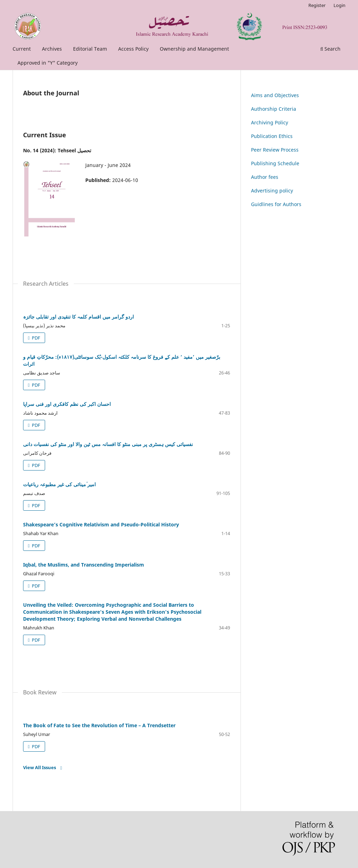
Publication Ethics (272, 136)
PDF (35, 338)
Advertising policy (272, 191)
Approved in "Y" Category (48, 63)
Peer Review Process (275, 150)
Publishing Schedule (275, 163)
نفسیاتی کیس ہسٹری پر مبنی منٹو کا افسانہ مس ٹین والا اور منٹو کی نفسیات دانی (108, 444)
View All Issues (40, 767)
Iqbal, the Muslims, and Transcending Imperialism (84, 565)
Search (330, 49)
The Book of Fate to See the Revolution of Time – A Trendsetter (99, 725)
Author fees (265, 177)
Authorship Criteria (274, 109)
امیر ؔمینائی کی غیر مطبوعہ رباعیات (59, 484)
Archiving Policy (270, 122)
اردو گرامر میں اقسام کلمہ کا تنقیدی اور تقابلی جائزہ (78, 317)
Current (22, 49)
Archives (52, 49)
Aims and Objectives (275, 95)
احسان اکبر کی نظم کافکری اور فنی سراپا (67, 404)
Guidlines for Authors (276, 204)
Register (317, 5)
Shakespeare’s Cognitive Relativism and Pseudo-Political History (101, 524)
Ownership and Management (194, 49)
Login (339, 5)
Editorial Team (90, 49)
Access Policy (133, 49)
